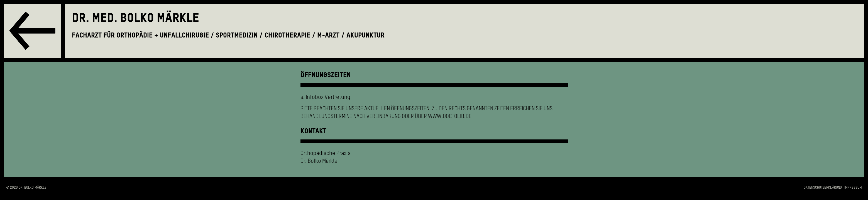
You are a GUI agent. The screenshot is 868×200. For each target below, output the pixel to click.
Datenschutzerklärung (823, 188)
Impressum (853, 188)
